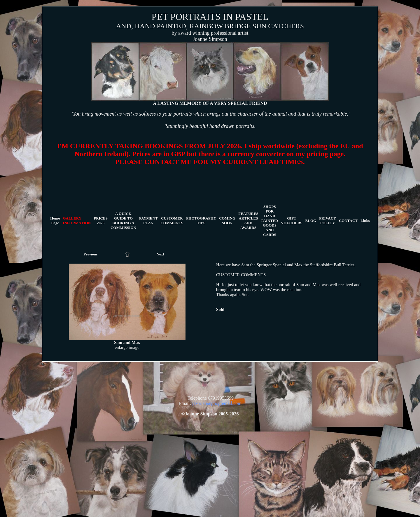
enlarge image (127, 347)
